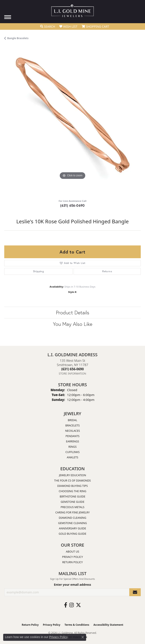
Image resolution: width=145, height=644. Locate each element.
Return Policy (73, 562)
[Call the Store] (72, 369)
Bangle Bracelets (18, 38)
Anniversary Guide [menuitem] (72, 528)
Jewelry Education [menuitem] (72, 475)
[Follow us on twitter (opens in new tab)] (78, 605)
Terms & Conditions (77, 625)
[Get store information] (73, 374)
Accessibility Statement (108, 625)
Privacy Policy (72, 557)
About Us (73, 551)
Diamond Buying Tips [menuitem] (72, 486)
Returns (107, 271)
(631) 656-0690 (72, 205)
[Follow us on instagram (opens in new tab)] (72, 605)
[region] (72, 121)
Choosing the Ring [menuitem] (72, 491)
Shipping (38, 271)
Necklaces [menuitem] (72, 431)
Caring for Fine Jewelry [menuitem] (72, 512)
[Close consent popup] (83, 637)
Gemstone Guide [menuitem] (72, 502)
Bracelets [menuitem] (72, 425)
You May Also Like (73, 324)
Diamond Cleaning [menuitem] (72, 518)
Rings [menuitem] (72, 447)
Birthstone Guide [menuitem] (73, 496)
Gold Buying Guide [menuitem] (72, 534)
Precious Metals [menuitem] (72, 507)
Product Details (73, 312)
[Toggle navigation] (8, 17)
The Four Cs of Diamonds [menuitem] (72, 480)
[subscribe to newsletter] (135, 592)
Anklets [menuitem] (72, 457)
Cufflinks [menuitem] (72, 452)
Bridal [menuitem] (73, 420)
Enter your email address (73, 585)
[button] (48, 27)
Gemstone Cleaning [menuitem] (72, 523)
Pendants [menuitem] (72, 436)
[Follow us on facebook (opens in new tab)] (66, 605)
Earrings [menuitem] (72, 441)
